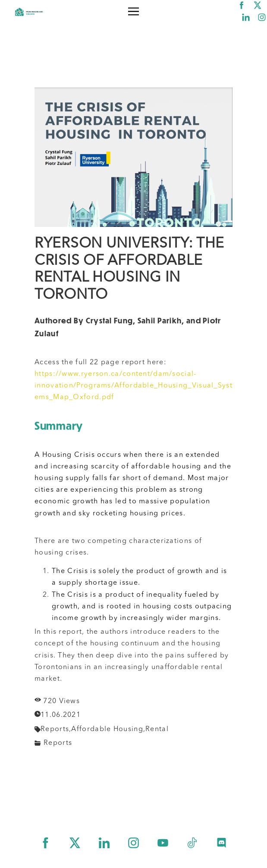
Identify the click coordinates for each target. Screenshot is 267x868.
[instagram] (262, 17)
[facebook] (242, 5)
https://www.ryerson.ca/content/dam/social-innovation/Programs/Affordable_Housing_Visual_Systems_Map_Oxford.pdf (133, 386)
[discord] (221, 843)
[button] (133, 11)
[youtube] (163, 843)
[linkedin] (246, 17)
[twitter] (258, 5)
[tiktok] (192, 843)
